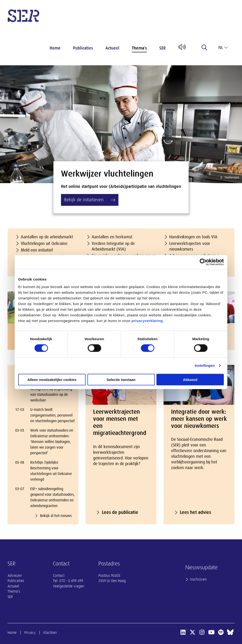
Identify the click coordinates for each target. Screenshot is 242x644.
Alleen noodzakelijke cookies (52, 379)
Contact (59, 576)
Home (55, 48)
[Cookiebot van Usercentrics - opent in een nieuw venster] (203, 262)
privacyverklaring (147, 320)
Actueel (112, 48)
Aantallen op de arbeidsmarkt (47, 237)
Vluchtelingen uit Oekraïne (44, 244)
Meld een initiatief (37, 250)
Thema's (139, 48)
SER (162, 48)
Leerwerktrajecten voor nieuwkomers (190, 246)
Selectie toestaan (121, 379)
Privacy (30, 633)
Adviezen (15, 576)
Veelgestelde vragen (69, 586)
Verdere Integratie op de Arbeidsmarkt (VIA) (113, 246)
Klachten (50, 633)
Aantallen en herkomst (112, 237)
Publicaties (83, 48)
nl (223, 48)
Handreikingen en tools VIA (193, 237)
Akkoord (190, 379)
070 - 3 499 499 (71, 581)
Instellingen (205, 365)
